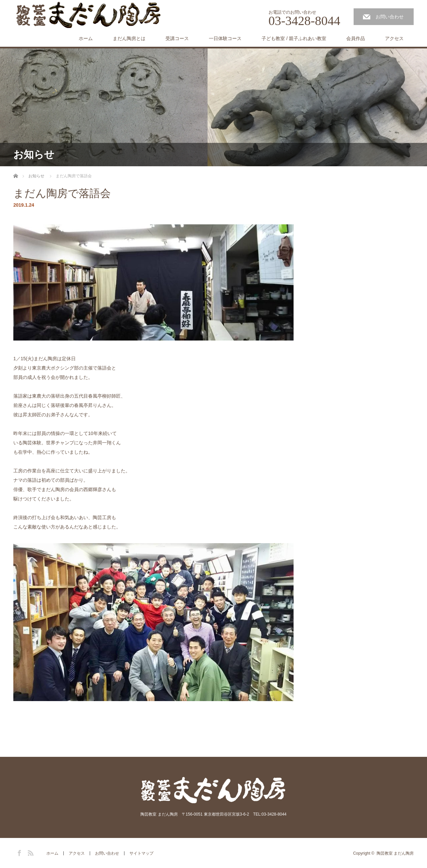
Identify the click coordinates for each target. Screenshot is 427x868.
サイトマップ (141, 853)
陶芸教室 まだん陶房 (395, 853)
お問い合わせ (390, 17)
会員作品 (356, 38)
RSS (30, 852)
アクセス (394, 38)
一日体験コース (225, 38)
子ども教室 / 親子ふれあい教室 (294, 38)
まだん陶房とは (129, 38)
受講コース (177, 38)
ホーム (86, 38)
